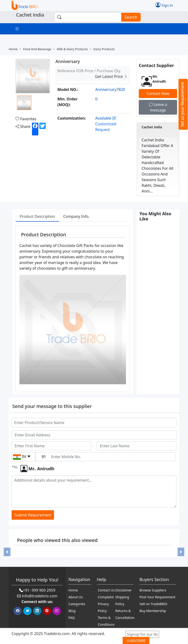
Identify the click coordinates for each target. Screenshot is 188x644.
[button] (7, 552)
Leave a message (158, 107)
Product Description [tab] (37, 216)
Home (13, 49)
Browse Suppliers (153, 590)
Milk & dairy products (72, 49)
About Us (76, 597)
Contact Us (106, 590)
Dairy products (104, 49)
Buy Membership (153, 611)
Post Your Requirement (157, 597)
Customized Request (106, 124)
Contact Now (158, 94)
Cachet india (152, 127)
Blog (72, 611)
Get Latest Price (111, 76)
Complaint (106, 597)
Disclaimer (123, 590)
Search (130, 17)
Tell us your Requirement (182, 105)
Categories (77, 604)
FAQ (72, 618)
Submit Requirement (33, 515)
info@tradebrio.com (40, 596)
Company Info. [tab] (76, 216)
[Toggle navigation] (17, 29)
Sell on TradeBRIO (153, 604)
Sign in (164, 5)
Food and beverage (37, 49)
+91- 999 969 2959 (39, 590)
